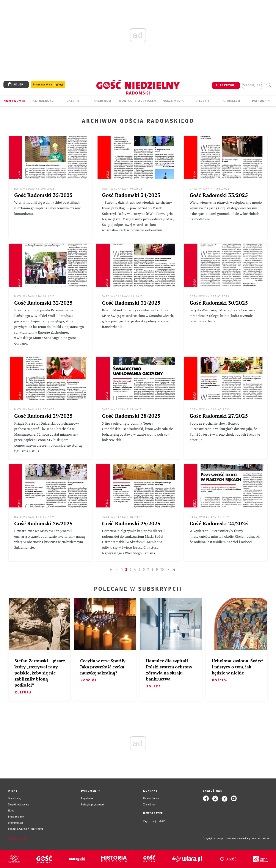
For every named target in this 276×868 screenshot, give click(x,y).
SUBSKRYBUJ (226, 85)
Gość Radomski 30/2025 (219, 303)
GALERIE (73, 101)
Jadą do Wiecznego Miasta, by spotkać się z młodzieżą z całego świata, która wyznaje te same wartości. (222, 316)
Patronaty (261, 101)
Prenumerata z (48, 85)
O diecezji (232, 101)
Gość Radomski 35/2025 (43, 195)
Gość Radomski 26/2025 (43, 523)
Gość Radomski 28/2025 (131, 416)
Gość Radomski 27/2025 (219, 416)
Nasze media (173, 101)
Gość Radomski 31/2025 (131, 303)
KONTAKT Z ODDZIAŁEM (138, 101)
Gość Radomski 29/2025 (43, 416)
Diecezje (203, 101)
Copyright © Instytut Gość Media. (221, 839)
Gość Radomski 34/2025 (131, 195)
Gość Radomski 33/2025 (219, 195)
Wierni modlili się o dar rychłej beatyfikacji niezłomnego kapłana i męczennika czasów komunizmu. (47, 208)
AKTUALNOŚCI (44, 101)
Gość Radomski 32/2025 (43, 303)
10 (162, 569)
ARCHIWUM (103, 101)
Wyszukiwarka (269, 85)
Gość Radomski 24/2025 (219, 523)
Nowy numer (15, 101)
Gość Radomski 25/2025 (131, 523)
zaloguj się (252, 85)
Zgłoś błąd (18, 839)
